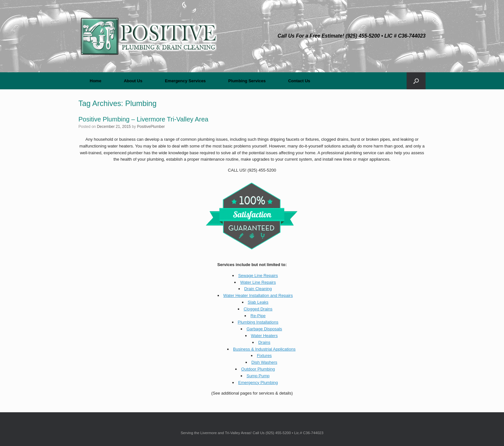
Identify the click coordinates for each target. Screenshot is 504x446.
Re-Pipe (258, 316)
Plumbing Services (247, 81)
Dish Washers (264, 362)
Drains (264, 342)
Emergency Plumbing (258, 383)
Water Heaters (264, 336)
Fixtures (264, 356)
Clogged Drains (258, 309)
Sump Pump (258, 376)
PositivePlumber (151, 127)
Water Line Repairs (258, 282)
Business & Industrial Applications (264, 349)
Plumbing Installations (258, 322)
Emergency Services (185, 81)
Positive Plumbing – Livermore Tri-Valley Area (143, 119)
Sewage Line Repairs (258, 276)
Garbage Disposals (264, 329)
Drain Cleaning (258, 289)
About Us (133, 81)
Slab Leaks (258, 302)
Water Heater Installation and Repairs (258, 295)
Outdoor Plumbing (258, 369)
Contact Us (299, 81)
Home (95, 81)
